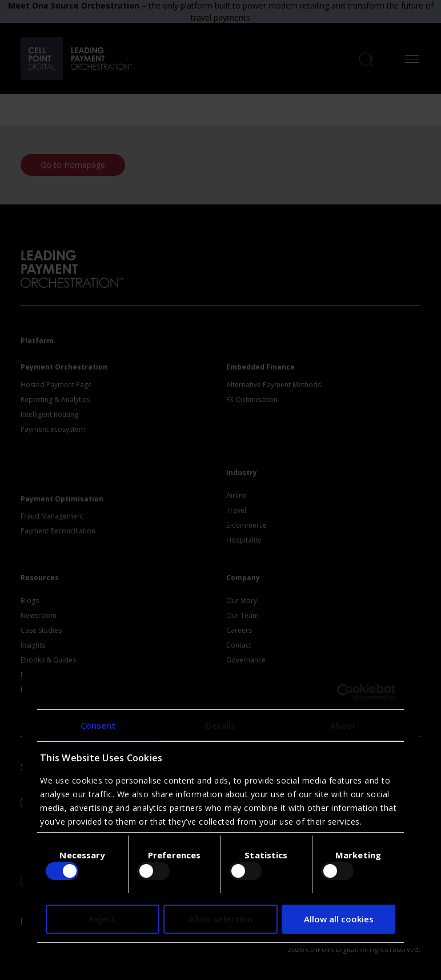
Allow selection (220, 919)
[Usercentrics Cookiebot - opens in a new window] (345, 692)
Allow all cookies (339, 919)
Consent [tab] (98, 725)
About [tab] (343, 725)
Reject (102, 919)
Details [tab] (221, 725)
